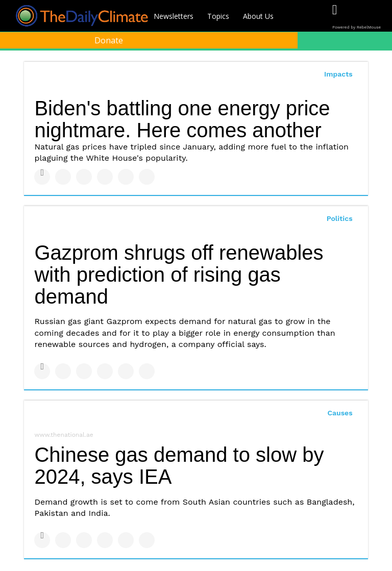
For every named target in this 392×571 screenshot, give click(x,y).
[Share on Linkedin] (84, 177)
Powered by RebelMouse (357, 27)
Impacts (338, 74)
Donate (109, 40)
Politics (340, 218)
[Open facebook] (335, 17)
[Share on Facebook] (42, 177)
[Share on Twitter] (63, 177)
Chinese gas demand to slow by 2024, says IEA (179, 466)
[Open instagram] (376, 17)
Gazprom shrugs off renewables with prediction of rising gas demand (179, 275)
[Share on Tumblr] (105, 177)
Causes (340, 413)
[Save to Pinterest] (126, 177)
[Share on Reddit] (147, 177)
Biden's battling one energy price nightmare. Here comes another (182, 119)
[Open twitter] (356, 17)
